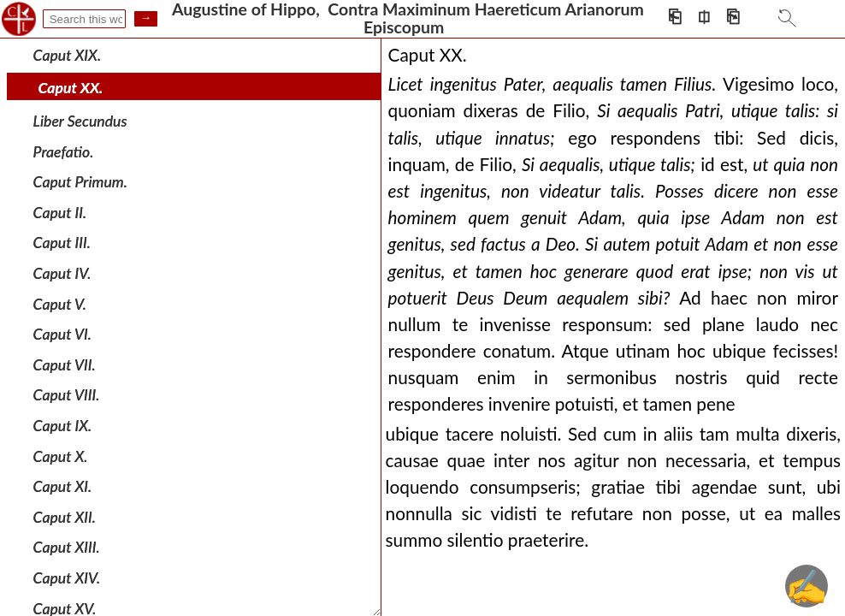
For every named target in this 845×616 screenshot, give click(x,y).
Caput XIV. (67, 578)
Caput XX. (71, 88)
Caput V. (60, 303)
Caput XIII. (67, 547)
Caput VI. (62, 334)
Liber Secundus (80, 121)
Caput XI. (63, 486)
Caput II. (60, 213)
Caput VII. (65, 365)
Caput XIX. (67, 55)
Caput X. (61, 456)
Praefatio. (64, 151)
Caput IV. (62, 273)
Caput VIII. (67, 395)
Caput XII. (65, 517)
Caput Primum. (80, 182)
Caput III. (62, 243)
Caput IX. (63, 426)
